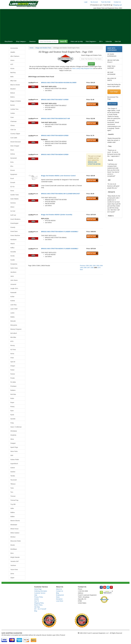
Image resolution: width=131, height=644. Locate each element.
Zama (12, 574)
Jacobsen (13, 272)
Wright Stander (15, 557)
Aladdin (13, 52)
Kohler (12, 297)
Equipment (14, 174)
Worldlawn (14, 549)
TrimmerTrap (14, 500)
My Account (94, 2)
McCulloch (14, 333)
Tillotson (13, 484)
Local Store (60, 601)
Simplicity (13, 435)
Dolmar (13, 154)
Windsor (13, 537)
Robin (12, 398)
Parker (12, 370)
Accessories (14, 48)
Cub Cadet (14, 138)
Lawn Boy (13, 305)
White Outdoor (15, 533)
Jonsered (13, 284)
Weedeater (14, 525)
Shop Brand (9, 41)
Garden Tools (15, 195)
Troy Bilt (13, 504)
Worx (12, 553)
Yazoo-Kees (14, 569)
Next (81, 270)
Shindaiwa (14, 431)
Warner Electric (15, 521)
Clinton (13, 125)
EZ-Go (12, 187)
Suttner (13, 468)
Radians (13, 390)
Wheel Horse (14, 529)
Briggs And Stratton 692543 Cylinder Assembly (57, 215)
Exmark (13, 183)
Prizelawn (13, 386)
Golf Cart (13, 215)
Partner (13, 374)
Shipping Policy (39, 603)
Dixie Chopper (15, 146)
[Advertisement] (66, 24)
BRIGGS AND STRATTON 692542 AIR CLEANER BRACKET (60, 194)
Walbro (13, 512)
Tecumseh (14, 480)
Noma (12, 354)
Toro (12, 492)
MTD (12, 341)
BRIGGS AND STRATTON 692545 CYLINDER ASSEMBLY (60, 249)
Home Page (38, 589)
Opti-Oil (13, 362)
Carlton (13, 113)
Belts (12, 77)
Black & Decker (15, 85)
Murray (13, 345)
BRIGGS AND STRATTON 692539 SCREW (55, 136)
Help (36, 595)
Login (86, 2)
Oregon (13, 366)
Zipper (12, 578)
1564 (101, 266)
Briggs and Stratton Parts (43, 48)
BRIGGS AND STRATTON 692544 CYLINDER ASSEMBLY (60, 232)
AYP (12, 64)
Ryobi (12, 415)
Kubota (13, 301)
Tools (12, 488)
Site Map (37, 607)
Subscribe (109, 41)
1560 (87, 266)
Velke (12, 508)
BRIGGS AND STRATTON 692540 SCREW (55, 154)
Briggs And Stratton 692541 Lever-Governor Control (58, 176)
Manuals (13, 321)
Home (32, 48)
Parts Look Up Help (77, 41)
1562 (94, 266)
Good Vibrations (15, 219)
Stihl (12, 455)
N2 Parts (13, 350)
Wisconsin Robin (16, 541)
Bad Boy (13, 73)
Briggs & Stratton (16, 101)
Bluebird (13, 89)
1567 (88, 268)
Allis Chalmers (15, 56)
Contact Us (117, 2)
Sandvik (13, 419)
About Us (59, 589)
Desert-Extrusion (16, 142)
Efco (12, 166)
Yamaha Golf (14, 561)
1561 (91, 266)
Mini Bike (13, 337)
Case (12, 117)
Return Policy (38, 605)
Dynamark (14, 158)
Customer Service (40, 593)
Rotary (12, 407)
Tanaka (13, 476)
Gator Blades (15, 199)
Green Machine (15, 235)
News (58, 597)
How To (37, 601)
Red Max (13, 394)
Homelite (13, 252)
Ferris (12, 191)
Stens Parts (14, 451)
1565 (81, 268)
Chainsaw (13, 121)
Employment (60, 595)
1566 (85, 268)
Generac (13, 203)
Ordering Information (41, 591)
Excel (12, 178)
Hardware (13, 240)
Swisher (13, 472)
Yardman (13, 565)
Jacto (12, 276)
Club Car (13, 130)
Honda (12, 256)
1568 (92, 268)
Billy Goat (13, 81)
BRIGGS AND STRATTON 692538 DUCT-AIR (55, 119)
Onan (12, 358)
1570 (99, 268)
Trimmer (13, 496)
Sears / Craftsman (16, 427)
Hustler (13, 260)
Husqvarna (14, 264)
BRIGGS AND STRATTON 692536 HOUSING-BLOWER (59, 83)
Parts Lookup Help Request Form (82, 68)
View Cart (118, 41)
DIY (101, 41)
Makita (12, 317)
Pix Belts (13, 382)
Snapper (13, 443)
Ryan (12, 411)
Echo (12, 162)
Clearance (32, 41)
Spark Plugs (14, 447)
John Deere (14, 280)
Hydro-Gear (14, 268)
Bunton (13, 105)
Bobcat (13, 93)
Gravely (13, 227)
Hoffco (12, 248)
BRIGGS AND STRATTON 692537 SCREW (55, 100)
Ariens (12, 60)
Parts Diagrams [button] (91, 41)
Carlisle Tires (14, 109)
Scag (12, 423)
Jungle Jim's (14, 288)
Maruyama (14, 325)
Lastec (12, 313)
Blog (36, 611)
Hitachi (13, 244)
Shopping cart (118, 5)
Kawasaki (13, 292)
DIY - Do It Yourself (40, 609)
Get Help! (114, 92)
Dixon (12, 150)
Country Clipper (15, 134)
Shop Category (21, 41)
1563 (98, 266)
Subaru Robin (15, 460)
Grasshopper (14, 223)
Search (63, 41)
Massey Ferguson (16, 329)
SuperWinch (14, 464)
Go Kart (13, 211)
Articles (37, 599)
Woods (13, 545)
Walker (13, 517)
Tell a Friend (112, 104)
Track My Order (106, 2)
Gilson (12, 207)
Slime (12, 439)
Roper (12, 402)
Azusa (12, 68)
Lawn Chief (14, 309)
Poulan (13, 378)
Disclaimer (59, 599)
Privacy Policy (39, 597)
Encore (13, 170)
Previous (83, 266)
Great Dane (14, 231)
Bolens (13, 97)
